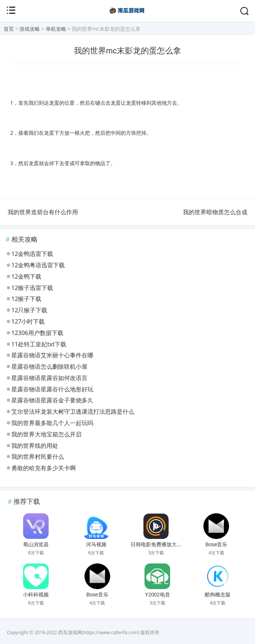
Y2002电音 (157, 595)
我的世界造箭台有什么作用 (43, 212)
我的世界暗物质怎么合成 (215, 212)
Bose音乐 (217, 544)
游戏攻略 (30, 29)
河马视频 (96, 544)
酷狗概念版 (218, 595)
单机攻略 (56, 29)
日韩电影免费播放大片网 (159, 544)
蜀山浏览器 (36, 544)
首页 (9, 29)
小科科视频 (36, 595)
